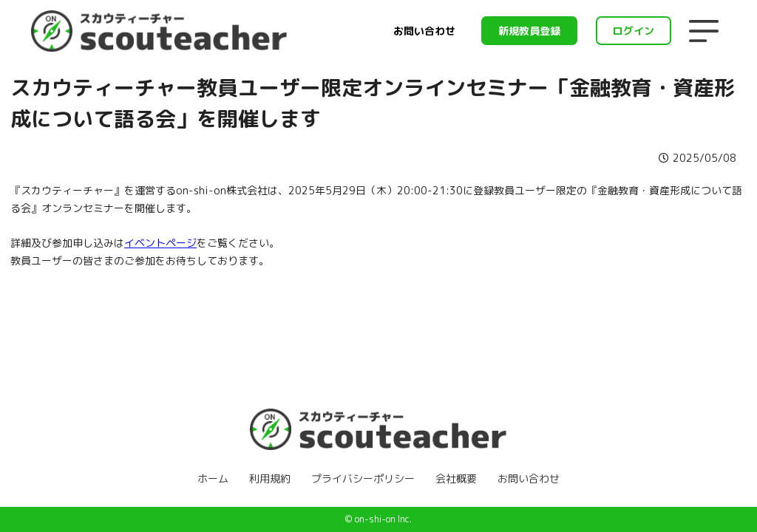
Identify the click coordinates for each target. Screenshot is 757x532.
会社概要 (456, 478)
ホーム (213, 478)
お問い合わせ (424, 31)
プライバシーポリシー (363, 478)
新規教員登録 (529, 31)
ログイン (634, 31)
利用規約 (270, 478)
